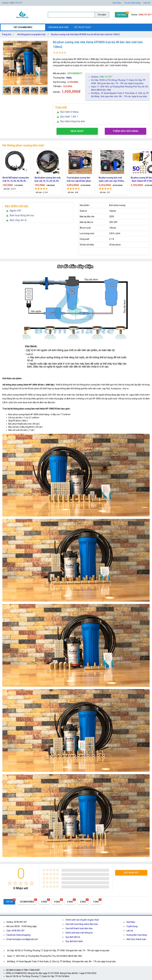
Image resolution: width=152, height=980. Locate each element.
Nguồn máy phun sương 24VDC (14, 179)
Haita (69, 78)
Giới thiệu (117, 3)
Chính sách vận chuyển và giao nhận (82, 920)
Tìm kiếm (102, 15)
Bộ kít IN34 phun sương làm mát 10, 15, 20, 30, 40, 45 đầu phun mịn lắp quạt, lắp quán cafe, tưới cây (48, 179)
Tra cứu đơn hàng (132, 3)
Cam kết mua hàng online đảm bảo (82, 924)
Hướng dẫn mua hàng (137, 935)
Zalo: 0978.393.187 (15, 931)
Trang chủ (8, 34)
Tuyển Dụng (132, 926)
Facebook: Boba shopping (18, 935)
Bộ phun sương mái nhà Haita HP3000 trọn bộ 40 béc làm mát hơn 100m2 (85, 34)
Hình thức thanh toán (136, 939)
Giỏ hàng (122, 15)
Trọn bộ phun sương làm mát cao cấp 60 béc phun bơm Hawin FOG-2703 (111, 179)
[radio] (10, 883)
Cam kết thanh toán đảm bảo (79, 928)
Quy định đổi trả (73, 937)
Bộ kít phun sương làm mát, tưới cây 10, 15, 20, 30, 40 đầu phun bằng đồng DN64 (80, 179)
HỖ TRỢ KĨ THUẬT (83, 27)
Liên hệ (147, 3)
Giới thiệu (131, 922)
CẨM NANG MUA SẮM (58, 27)
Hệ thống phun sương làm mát (31, 34)
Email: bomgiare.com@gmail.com (22, 939)
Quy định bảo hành (74, 941)
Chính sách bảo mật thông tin (79, 933)
